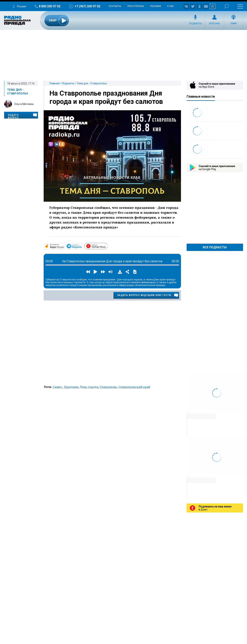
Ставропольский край (134, 387)
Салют (58, 387)
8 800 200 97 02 (50, 6)
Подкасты (195, 24)
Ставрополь (108, 387)
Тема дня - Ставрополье (92, 83)
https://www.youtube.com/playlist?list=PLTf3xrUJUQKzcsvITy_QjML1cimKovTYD (108, 246)
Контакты (115, 6)
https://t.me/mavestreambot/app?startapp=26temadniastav (83, 246)
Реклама (156, 6)
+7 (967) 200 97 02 (87, 6)
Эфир (233, 24)
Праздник (71, 387)
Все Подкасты (215, 247)
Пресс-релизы (136, 6)
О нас (170, 6)
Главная (54, 83)
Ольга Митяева (24, 104)
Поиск (226, 6)
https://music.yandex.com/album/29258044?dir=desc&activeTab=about (64, 246)
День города (89, 387)
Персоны (214, 24)
